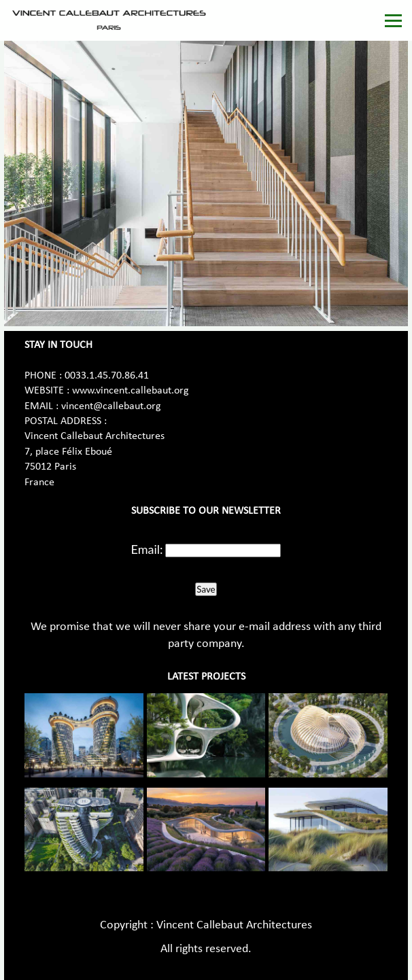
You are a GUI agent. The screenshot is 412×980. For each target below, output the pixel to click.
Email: (147, 549)
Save (206, 589)
